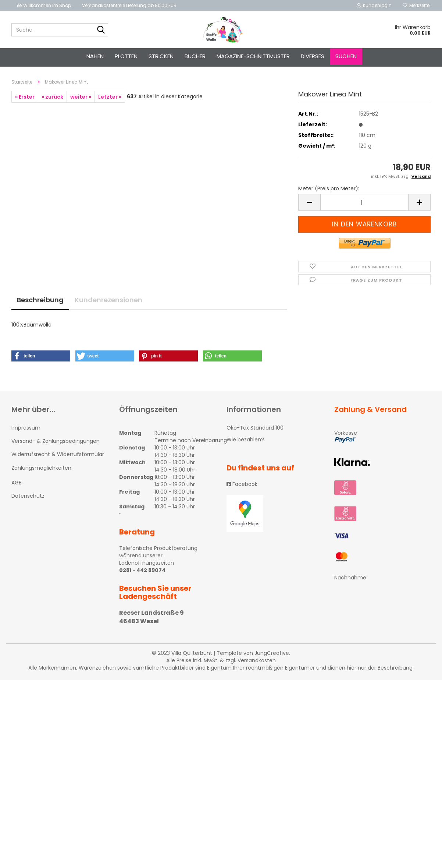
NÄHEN (95, 56)
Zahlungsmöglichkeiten (41, 474)
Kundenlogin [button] (374, 5)
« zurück (52, 103)
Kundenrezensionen (108, 306)
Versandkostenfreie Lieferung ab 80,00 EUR (129, 5)
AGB (17, 489)
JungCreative (272, 660)
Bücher (195, 56)
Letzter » (110, 103)
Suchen (346, 56)
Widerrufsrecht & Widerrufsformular (58, 461)
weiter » (81, 103)
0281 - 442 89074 (142, 577)
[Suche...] (101, 30)
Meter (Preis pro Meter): (329, 195)
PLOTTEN (126, 56)
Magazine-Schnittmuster (253, 56)
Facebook (242, 491)
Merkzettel (417, 5)
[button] (41, 363)
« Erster (25, 103)
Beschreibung (40, 306)
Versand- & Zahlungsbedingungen (56, 448)
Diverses (313, 56)
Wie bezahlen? (245, 446)
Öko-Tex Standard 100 (255, 434)
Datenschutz (28, 502)
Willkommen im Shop (44, 5)
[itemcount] (364, 209)
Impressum (26, 434)
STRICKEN (161, 56)
